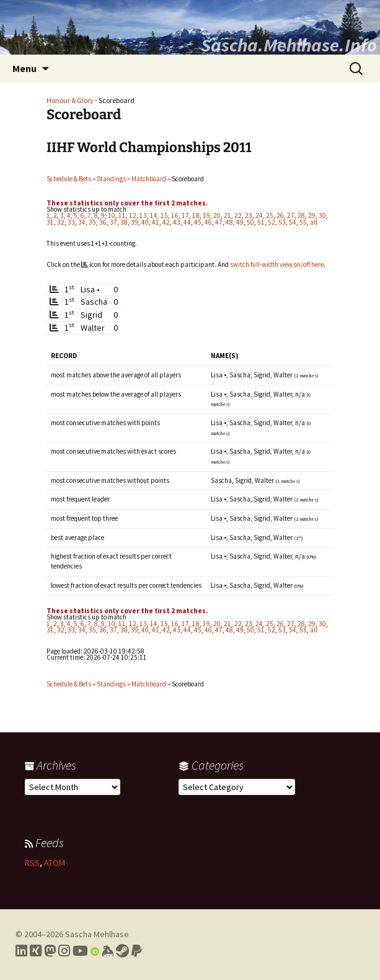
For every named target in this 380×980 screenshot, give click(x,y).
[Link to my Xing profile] (36, 951)
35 (92, 222)
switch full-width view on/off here (277, 264)
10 (112, 215)
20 (217, 215)
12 (133, 215)
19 (206, 215)
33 (71, 222)
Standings (111, 179)
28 (301, 215)
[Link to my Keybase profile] (108, 951)
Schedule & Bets (69, 179)
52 (272, 222)
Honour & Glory (70, 100)
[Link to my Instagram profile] (64, 951)
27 (291, 215)
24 (259, 215)
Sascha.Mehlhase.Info (289, 45)
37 (113, 222)
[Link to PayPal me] (137, 951)
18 (196, 215)
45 (198, 222)
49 (240, 222)
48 (229, 222)
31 (50, 222)
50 (250, 222)
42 (166, 222)
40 (145, 222)
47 (219, 222)
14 (154, 215)
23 (249, 215)
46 (208, 222)
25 (270, 215)
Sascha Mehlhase (97, 934)
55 (303, 222)
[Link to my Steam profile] (122, 951)
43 (177, 222)
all (314, 222)
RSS (32, 863)
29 (312, 215)
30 (322, 215)
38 (124, 222)
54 (293, 222)
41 (156, 222)
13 (143, 215)
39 (135, 222)
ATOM (55, 863)
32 (61, 222)
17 (185, 215)
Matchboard (149, 179)
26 (280, 215)
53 (282, 222)
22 (238, 215)
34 (82, 222)
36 (103, 222)
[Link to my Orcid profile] (95, 951)
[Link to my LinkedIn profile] (21, 951)
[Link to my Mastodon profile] (50, 951)
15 (164, 215)
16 (175, 215)
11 (122, 215)
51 (261, 222)
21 (228, 215)
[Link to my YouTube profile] (80, 951)
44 (187, 222)
